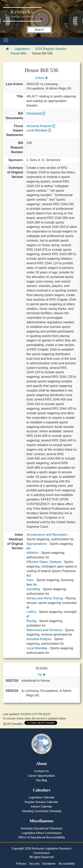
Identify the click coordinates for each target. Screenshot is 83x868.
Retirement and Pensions (44, 630)
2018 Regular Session (51, 49)
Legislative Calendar (42, 797)
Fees (30, 580)
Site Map (42, 780)
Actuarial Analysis (41, 126)
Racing (31, 621)
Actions (41, 78)
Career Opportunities (41, 776)
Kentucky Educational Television (42, 828)
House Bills (18, 53)
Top (41, 675)
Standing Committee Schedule (42, 811)
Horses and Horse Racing (45, 598)
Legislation (22, 49)
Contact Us (41, 771)
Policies (21, 864)
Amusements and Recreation (47, 535)
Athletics (32, 553)
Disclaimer (49, 864)
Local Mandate (39, 130)
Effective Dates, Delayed (44, 562)
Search (39, 30)
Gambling (33, 589)
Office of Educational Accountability (42, 837)
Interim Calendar (41, 807)
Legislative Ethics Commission (42, 833)
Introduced (36, 113)
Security (34, 864)
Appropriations (37, 544)
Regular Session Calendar (41, 802)
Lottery (31, 612)
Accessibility (67, 864)
